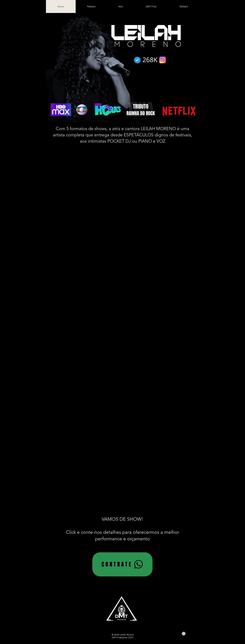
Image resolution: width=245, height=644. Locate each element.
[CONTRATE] (122, 564)
